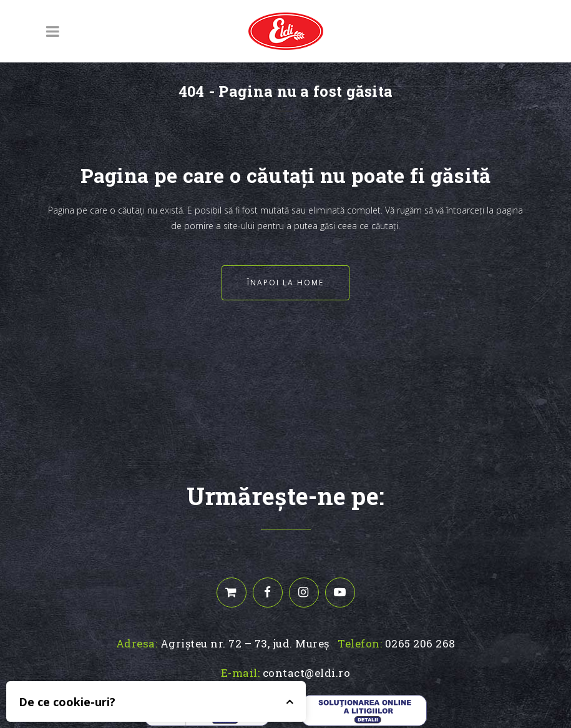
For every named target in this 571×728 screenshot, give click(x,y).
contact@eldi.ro (307, 673)
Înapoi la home (285, 283)
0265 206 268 (420, 643)
